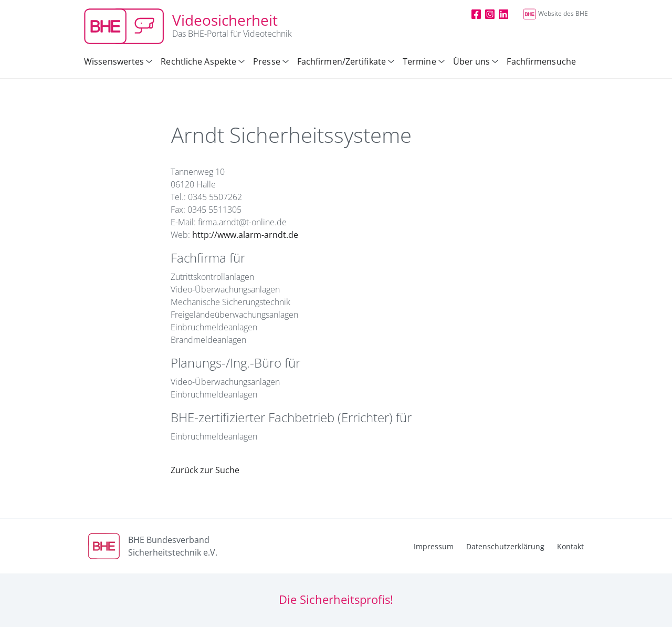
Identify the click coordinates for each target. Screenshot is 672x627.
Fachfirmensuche (541, 61)
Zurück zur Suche (205, 470)
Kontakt (570, 546)
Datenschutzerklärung (505, 546)
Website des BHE (555, 13)
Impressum (434, 546)
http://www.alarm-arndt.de (245, 235)
